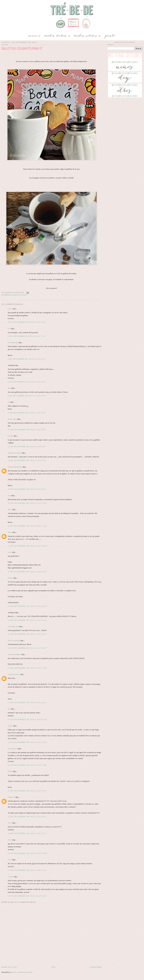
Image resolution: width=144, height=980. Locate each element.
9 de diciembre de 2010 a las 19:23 (27, 382)
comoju (11, 436)
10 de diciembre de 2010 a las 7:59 (27, 460)
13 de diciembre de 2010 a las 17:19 (27, 668)
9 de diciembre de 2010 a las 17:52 (27, 336)
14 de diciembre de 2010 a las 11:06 (27, 765)
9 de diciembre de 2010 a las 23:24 (27, 413)
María (10, 532)
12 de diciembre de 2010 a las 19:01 (27, 620)
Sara (9, 495)
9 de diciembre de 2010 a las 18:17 (27, 359)
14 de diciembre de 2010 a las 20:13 (27, 817)
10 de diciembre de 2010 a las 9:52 (27, 489)
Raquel (10, 726)
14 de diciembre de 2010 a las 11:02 (27, 742)
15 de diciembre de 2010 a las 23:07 (27, 896)
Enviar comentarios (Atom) (22, 972)
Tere (9, 388)
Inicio (53, 967)
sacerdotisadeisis (14, 674)
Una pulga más (13, 626)
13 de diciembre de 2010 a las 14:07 (27, 648)
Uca (9, 328)
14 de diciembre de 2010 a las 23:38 (27, 853)
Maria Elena (12, 419)
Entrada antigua (96, 967)
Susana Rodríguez (14, 654)
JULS (10, 823)
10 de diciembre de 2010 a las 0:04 (27, 430)
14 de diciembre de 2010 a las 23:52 (27, 870)
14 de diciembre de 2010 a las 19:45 (27, 791)
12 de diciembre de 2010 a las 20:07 (27, 634)
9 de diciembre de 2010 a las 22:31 (27, 396)
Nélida (10, 771)
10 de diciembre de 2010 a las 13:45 (27, 503)
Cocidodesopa (13, 342)
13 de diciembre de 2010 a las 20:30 (27, 719)
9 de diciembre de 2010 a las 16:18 (27, 322)
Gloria (10, 309)
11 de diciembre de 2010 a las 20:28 (27, 546)
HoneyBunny (13, 749)
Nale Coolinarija (14, 640)
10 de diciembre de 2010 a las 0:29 (27, 446)
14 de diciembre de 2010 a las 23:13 (27, 833)
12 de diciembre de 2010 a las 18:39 (27, 606)
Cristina (11, 877)
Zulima (10, 578)
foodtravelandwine (15, 453)
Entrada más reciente (9, 967)
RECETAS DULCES (19, 295)
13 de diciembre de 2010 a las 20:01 (27, 702)
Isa (9, 402)
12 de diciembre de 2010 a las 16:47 (27, 572)
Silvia (10, 509)
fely (9, 709)
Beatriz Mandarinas (15, 467)
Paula (10, 552)
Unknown (11, 797)
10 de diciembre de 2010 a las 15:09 (27, 526)
